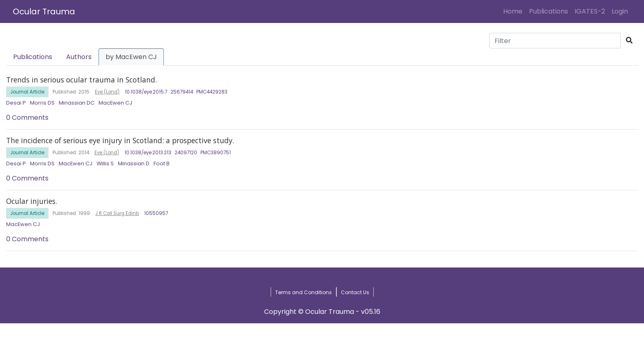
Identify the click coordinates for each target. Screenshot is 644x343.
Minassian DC (77, 103)
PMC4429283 (212, 92)
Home (514, 11)
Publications (549, 11)
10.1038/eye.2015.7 (146, 92)
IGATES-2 (590, 11)
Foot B (162, 163)
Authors (79, 57)
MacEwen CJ (115, 103)
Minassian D (134, 163)
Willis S (105, 163)
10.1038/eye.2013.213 (148, 153)
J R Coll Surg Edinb (117, 213)
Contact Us (355, 292)
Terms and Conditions (304, 292)
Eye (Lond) (107, 92)
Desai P (16, 103)
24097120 (186, 153)
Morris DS (42, 103)
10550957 (156, 213)
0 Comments (27, 118)
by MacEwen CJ (131, 57)
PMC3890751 (216, 153)
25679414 (182, 92)
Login (621, 11)
